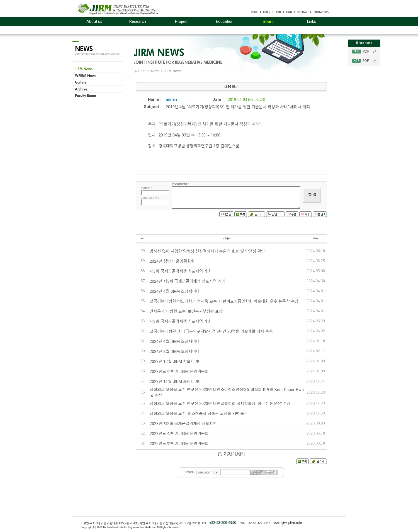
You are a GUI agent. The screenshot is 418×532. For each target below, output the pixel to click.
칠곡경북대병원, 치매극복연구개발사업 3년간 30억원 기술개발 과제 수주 (211, 331)
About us (94, 21)
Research (138, 21)
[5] (238, 454)
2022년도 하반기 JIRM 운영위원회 (179, 444)
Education (225, 21)
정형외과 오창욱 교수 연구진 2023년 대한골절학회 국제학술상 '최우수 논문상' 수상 (220, 404)
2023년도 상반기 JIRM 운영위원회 (179, 434)
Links (312, 21)
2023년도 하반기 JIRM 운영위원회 (179, 372)
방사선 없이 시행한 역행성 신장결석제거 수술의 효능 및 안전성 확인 (207, 251)
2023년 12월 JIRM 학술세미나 (176, 362)
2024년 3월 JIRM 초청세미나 (175, 352)
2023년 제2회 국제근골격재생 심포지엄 (183, 424)
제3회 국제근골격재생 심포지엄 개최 (181, 271)
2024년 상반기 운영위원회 (172, 261)
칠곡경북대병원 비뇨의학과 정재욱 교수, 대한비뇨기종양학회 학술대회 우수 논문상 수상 (224, 301)
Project (181, 21)
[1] (220, 454)
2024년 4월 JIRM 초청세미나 (175, 291)
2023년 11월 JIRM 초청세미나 (176, 382)
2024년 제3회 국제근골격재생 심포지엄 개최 (188, 281)
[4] (234, 454)
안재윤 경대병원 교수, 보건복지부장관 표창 (186, 311)
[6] (242, 454)
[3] (229, 454)
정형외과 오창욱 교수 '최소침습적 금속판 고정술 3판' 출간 (199, 414)
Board (268, 21)
